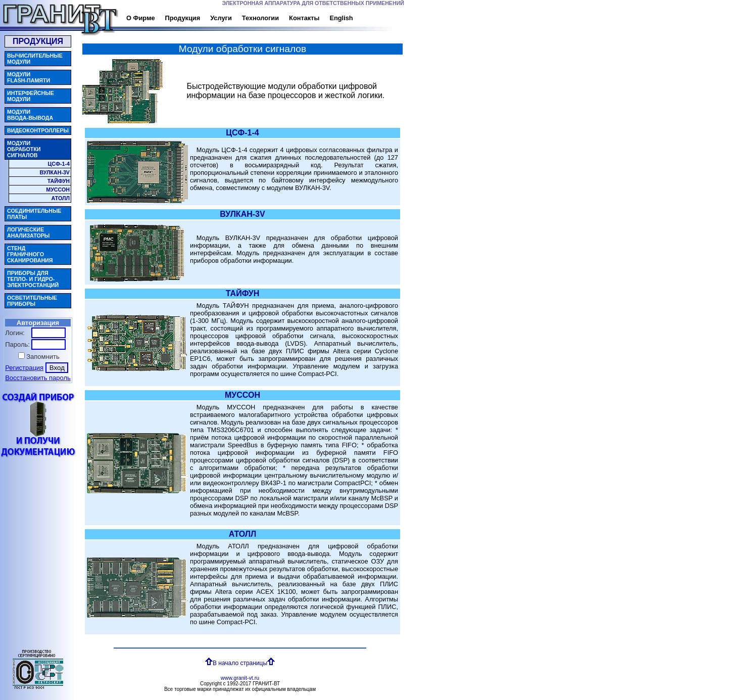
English (332, 18)
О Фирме (129, 18)
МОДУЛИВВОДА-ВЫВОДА (30, 115)
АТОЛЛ (61, 198)
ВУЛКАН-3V (55, 172)
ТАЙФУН (59, 181)
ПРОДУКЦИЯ (38, 41)
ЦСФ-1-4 (59, 164)
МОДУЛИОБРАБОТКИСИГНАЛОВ (24, 149)
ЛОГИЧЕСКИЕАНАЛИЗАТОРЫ (28, 232)
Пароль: (17, 344)
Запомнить (43, 357)
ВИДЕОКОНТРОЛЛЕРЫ (38, 130)
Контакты (292, 18)
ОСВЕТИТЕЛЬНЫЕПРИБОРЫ (32, 301)
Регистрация (24, 368)
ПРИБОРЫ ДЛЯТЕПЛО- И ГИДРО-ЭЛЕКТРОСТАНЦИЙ (33, 279)
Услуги (213, 18)
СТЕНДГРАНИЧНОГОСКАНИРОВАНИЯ (30, 254)
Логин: (15, 333)
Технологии (245, 18)
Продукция (168, 18)
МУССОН (58, 190)
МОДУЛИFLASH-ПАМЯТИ (29, 77)
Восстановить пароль (38, 378)
